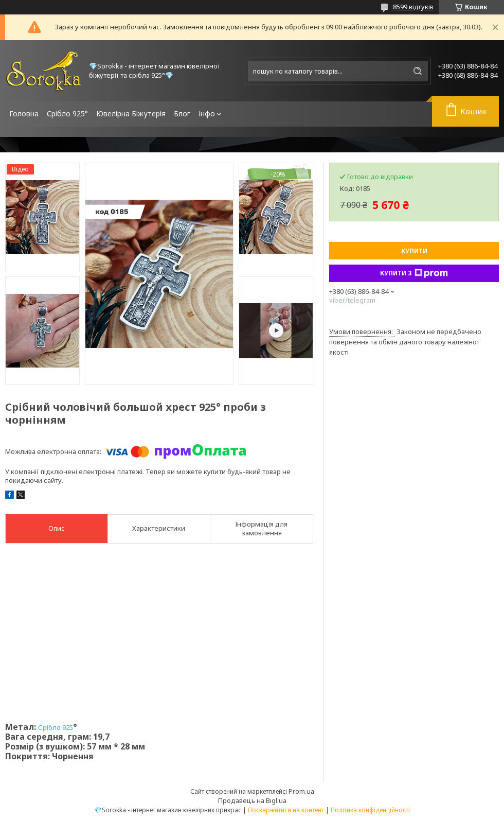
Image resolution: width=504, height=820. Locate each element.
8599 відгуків (413, 7)
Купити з (414, 273)
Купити (414, 251)
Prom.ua (301, 791)
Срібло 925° (67, 114)
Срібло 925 (56, 727)
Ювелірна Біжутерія (131, 114)
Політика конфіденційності (370, 810)
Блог (182, 114)
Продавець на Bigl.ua (252, 800)
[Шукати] (418, 71)
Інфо (207, 114)
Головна (24, 114)
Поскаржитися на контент (286, 810)
